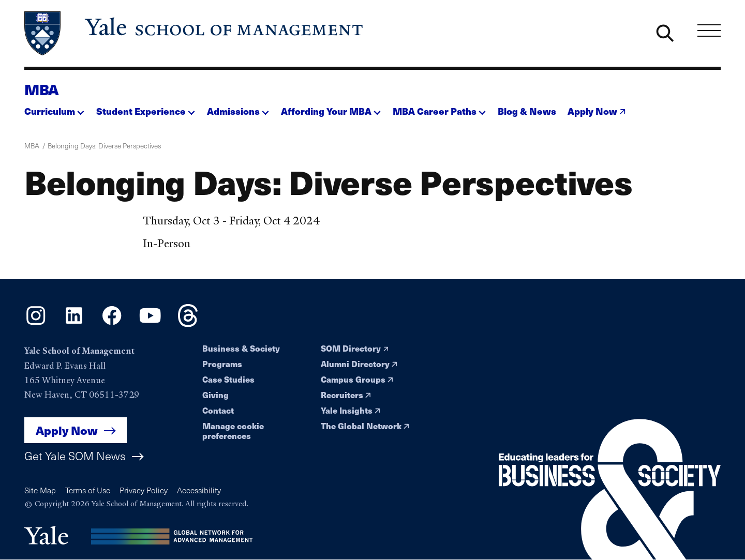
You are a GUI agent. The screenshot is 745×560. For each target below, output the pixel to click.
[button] (54, 108)
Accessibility (199, 490)
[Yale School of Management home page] (195, 34)
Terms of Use (88, 490)
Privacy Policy (144, 490)
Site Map (40, 490)
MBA (42, 89)
